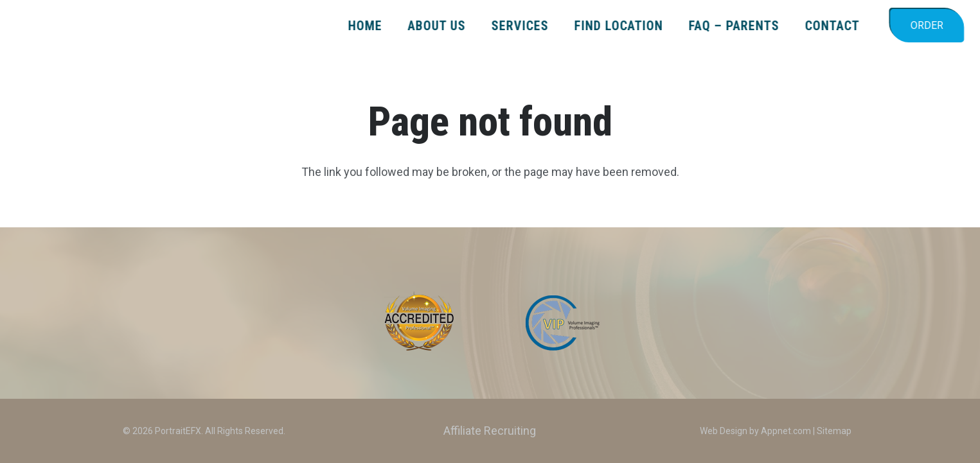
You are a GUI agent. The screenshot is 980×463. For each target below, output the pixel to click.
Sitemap (834, 431)
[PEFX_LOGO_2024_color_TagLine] (112, 26)
